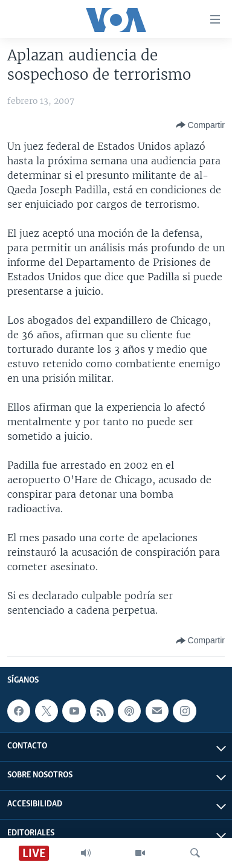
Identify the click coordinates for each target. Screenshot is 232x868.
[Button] (200, 125)
